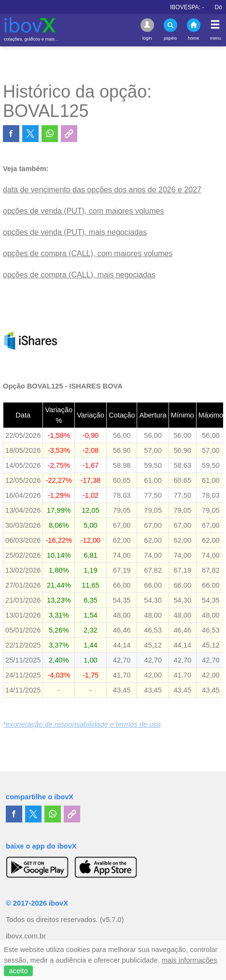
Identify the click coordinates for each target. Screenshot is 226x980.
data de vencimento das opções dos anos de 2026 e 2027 (102, 190)
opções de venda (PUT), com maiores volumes (83, 211)
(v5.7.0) (112, 920)
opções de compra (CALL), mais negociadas (79, 275)
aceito (18, 971)
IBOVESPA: (194, 7)
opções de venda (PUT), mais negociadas (75, 232)
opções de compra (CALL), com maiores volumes (88, 253)
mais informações (190, 960)
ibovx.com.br (26, 936)
